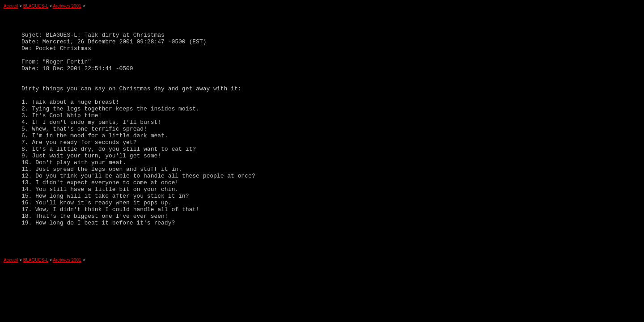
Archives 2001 (67, 6)
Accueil (11, 6)
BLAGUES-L (36, 6)
